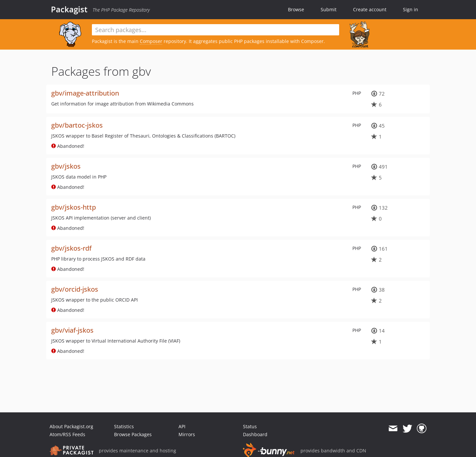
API (182, 426)
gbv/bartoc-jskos (77, 125)
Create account (370, 9)
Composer (151, 41)
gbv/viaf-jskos (72, 330)
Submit (329, 9)
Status (250, 426)
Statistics (124, 426)
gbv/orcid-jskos (75, 289)
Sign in (411, 9)
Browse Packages (133, 434)
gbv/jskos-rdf (71, 248)
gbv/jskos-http (74, 207)
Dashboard (255, 434)
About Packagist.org (71, 426)
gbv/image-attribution (85, 93)
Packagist (69, 9)
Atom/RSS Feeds (67, 434)
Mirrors (187, 434)
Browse (296, 9)
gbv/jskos (66, 166)
